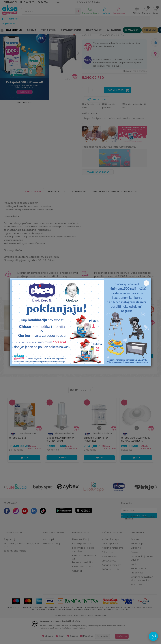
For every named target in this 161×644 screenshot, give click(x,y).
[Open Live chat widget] (153, 636)
